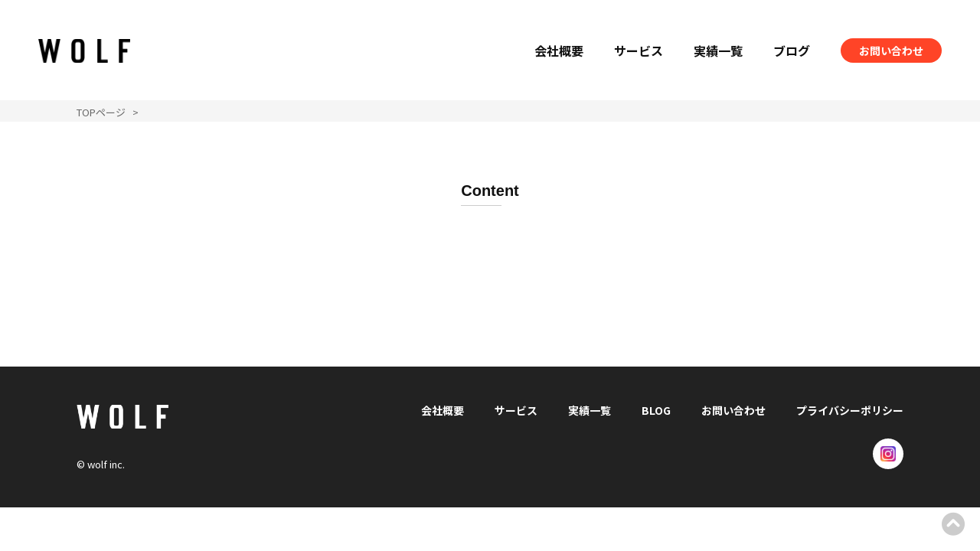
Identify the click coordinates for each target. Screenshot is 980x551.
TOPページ (101, 112)
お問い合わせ (891, 51)
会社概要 (559, 51)
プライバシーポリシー (850, 410)
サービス (639, 51)
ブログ (792, 51)
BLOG (656, 410)
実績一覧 (718, 51)
